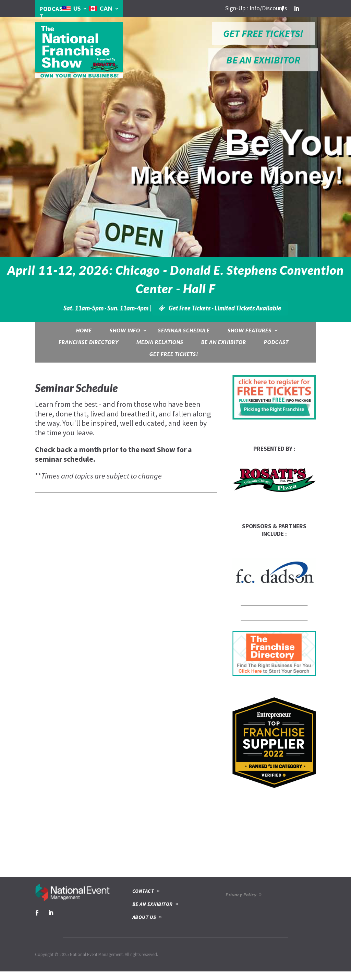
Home (84, 330)
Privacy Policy (241, 895)
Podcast (276, 342)
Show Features (250, 330)
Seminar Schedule (184, 330)
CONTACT (143, 891)
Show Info (125, 330)
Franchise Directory (89, 342)
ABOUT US (144, 917)
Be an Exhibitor (224, 342)
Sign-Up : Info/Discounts (256, 8)
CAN (106, 8)
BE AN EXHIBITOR (263, 60)
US (77, 8)
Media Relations (160, 342)
